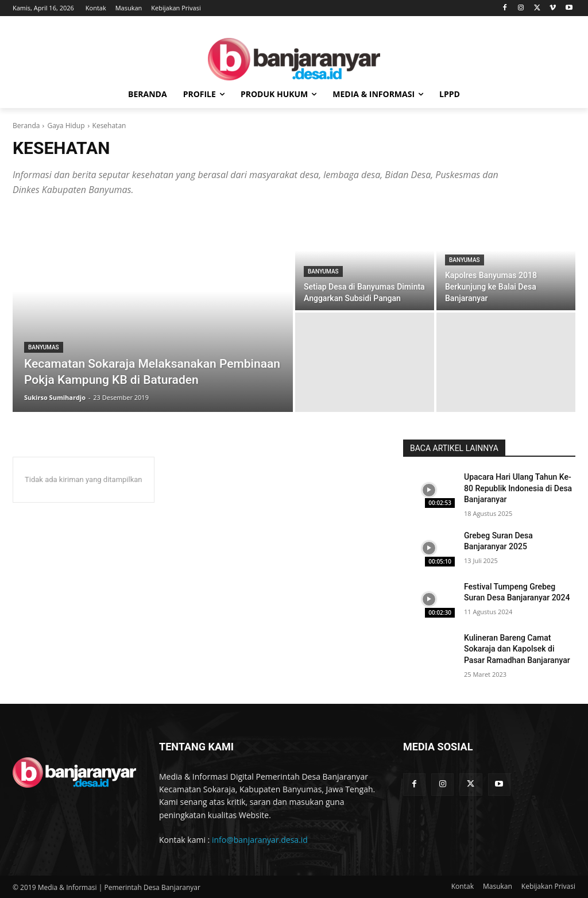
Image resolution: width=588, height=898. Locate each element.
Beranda (26, 126)
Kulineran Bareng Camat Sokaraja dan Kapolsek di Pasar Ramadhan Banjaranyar (517, 649)
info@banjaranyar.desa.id (260, 840)
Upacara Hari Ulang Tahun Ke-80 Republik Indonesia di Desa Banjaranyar (518, 488)
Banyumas (44, 347)
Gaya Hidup (66, 126)
